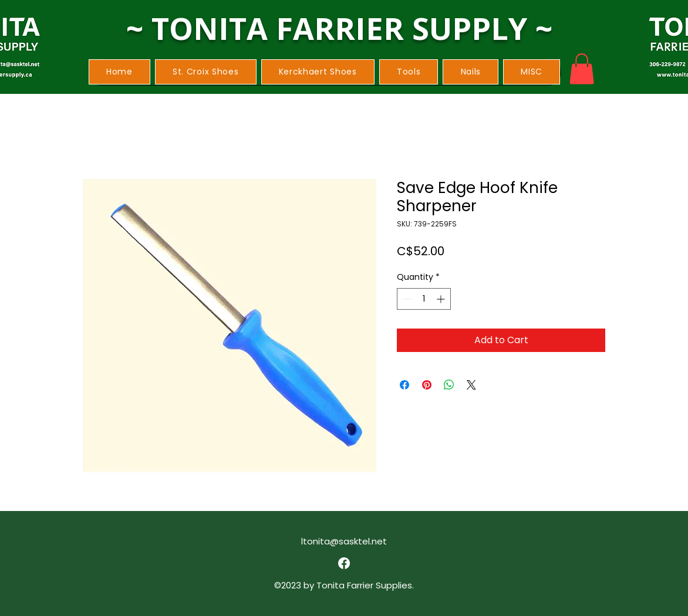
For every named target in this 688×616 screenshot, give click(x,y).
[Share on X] (471, 385)
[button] (206, 72)
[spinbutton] (424, 299)
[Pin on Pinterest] (427, 385)
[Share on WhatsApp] (449, 385)
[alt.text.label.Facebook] (344, 563)
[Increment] (442, 299)
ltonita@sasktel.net (344, 541)
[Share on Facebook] (404, 385)
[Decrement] (406, 299)
